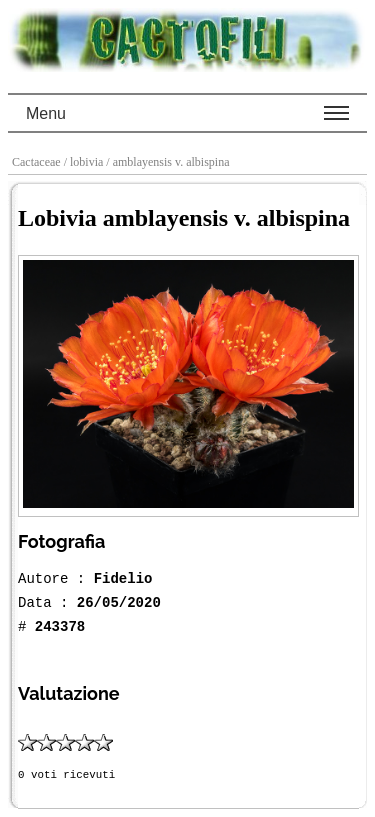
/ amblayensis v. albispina (169, 162)
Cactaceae (38, 162)
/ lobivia (85, 162)
